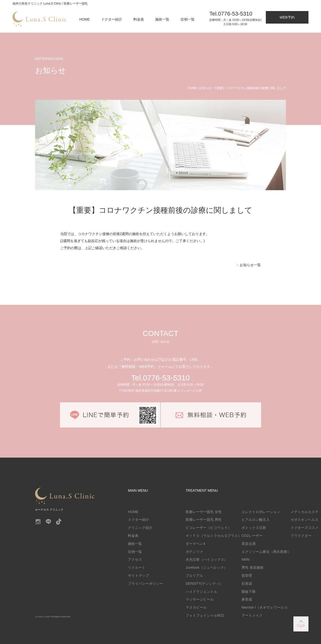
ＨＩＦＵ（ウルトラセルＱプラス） (214, 536)
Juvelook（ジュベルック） (207, 567)
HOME (85, 19)
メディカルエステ (305, 512)
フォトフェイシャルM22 (205, 615)
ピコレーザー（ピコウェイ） (208, 528)
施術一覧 (162, 19)
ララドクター (301, 536)
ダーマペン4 (195, 544)
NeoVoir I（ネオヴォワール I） (265, 607)
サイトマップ (138, 576)
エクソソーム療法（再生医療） (266, 552)
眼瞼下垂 (249, 592)
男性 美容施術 (253, 567)
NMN (246, 559)
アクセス (135, 559)
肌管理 (247, 576)
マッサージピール (200, 599)
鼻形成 (247, 599)
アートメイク (252, 615)
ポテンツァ (194, 552)
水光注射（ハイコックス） (207, 559)
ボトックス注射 (254, 528)
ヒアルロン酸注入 (256, 520)
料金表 (139, 19)
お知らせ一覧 (250, 265)
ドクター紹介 (112, 19)
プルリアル (194, 576)
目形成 (247, 584)
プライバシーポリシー (145, 584)
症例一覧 (188, 19)
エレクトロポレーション (261, 512)
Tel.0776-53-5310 (160, 378)
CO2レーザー (252, 536)
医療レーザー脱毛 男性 (204, 520)
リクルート (137, 567)
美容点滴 (249, 544)
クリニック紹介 (140, 528)
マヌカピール (196, 607)
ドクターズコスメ (305, 528)
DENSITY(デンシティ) (203, 584)
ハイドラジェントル (201, 592)
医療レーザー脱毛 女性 (204, 512)
